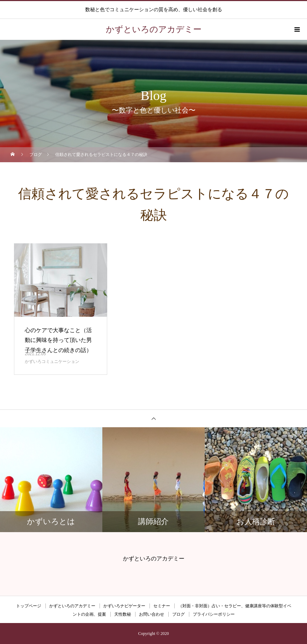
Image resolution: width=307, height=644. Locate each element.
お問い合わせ (152, 614)
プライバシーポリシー (214, 614)
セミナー (162, 606)
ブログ (178, 614)
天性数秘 (123, 614)
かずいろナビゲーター (124, 606)
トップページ (29, 606)
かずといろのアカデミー (72, 606)
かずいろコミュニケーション (52, 362)
